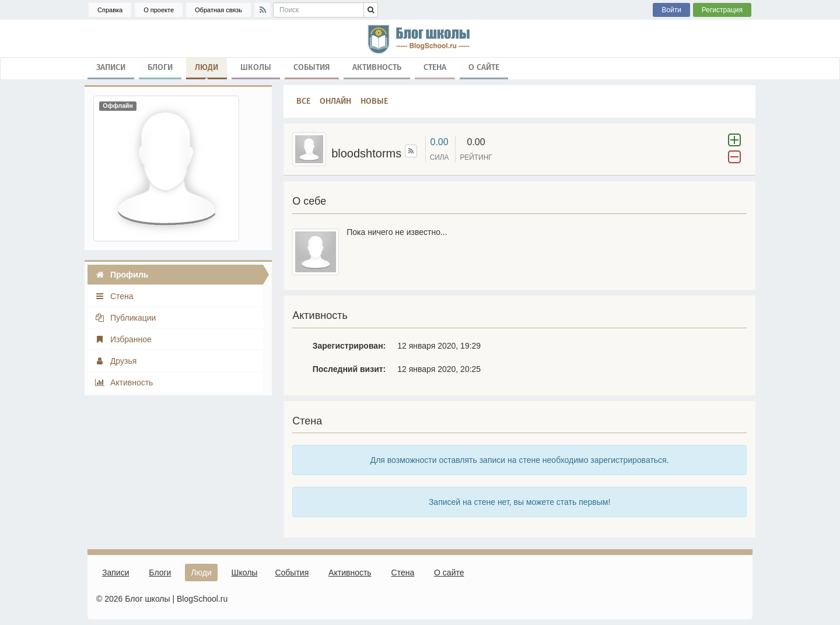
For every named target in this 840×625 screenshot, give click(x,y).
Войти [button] (671, 10)
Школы (256, 67)
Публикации (125, 318)
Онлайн (335, 101)
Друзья (116, 361)
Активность (377, 67)
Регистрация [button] (722, 10)
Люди (206, 70)
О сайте (484, 67)
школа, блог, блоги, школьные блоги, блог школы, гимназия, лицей (420, 38)
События (312, 67)
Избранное (123, 339)
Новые (374, 101)
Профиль (121, 275)
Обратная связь (218, 10)
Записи (111, 67)
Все (303, 101)
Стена (435, 67)
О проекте (159, 10)
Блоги (160, 67)
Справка (110, 10)
